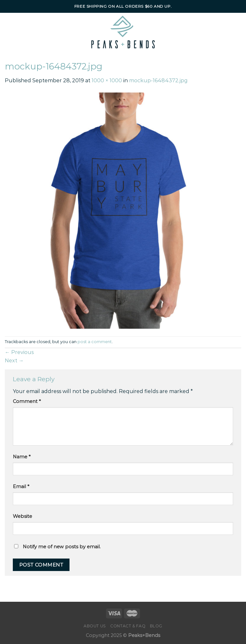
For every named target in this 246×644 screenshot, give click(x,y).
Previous (19, 352)
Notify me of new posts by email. (62, 547)
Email (21, 487)
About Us (95, 626)
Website (22, 516)
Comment (27, 401)
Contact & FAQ (128, 626)
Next (14, 361)
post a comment (95, 342)
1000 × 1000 (107, 80)
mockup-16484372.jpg (158, 80)
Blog (156, 626)
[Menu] (19, 32)
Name (22, 457)
